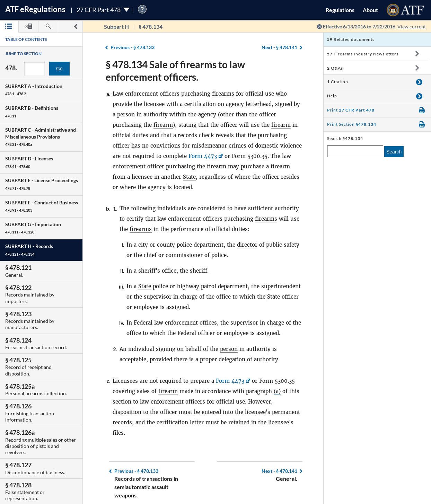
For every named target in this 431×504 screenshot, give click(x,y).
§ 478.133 (133, 47)
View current (412, 26)
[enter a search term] (355, 151)
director (247, 245)
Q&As (335, 68)
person (126, 114)
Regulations (340, 10)
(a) (277, 391)
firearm (163, 125)
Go (59, 69)
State (189, 177)
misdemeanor (209, 146)
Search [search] (394, 152)
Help (332, 96)
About (370, 10)
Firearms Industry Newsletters (363, 54)
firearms (223, 94)
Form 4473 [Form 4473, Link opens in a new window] (203, 156)
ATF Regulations (35, 9)
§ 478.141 (279, 47)
